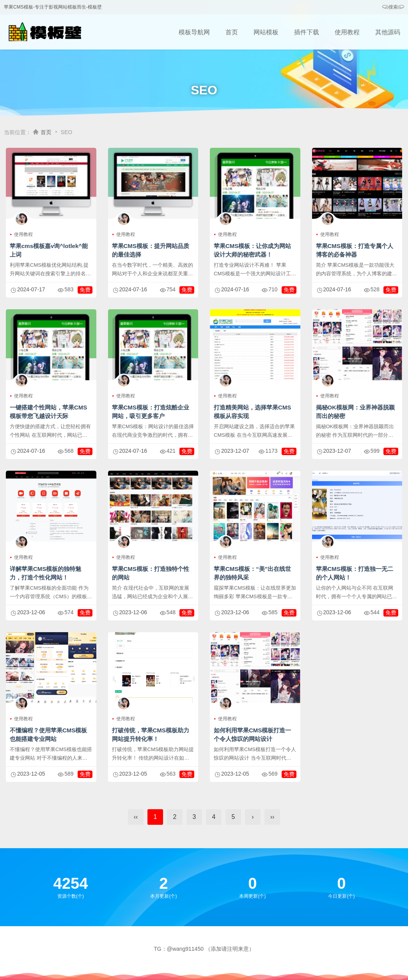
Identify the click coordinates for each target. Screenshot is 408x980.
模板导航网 (194, 32)
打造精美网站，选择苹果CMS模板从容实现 (252, 412)
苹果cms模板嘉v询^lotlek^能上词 (49, 250)
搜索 (393, 7)
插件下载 (307, 32)
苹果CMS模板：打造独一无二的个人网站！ (355, 573)
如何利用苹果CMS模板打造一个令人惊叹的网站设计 (252, 735)
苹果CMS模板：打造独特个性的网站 (151, 573)
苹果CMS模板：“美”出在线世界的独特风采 (252, 573)
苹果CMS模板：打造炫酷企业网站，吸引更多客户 (151, 412)
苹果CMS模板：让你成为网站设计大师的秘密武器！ (252, 250)
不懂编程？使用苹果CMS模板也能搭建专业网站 (48, 735)
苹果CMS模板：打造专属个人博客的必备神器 (355, 250)
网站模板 (266, 32)
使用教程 (347, 32)
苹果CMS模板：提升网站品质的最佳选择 (151, 250)
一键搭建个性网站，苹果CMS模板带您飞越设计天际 (48, 412)
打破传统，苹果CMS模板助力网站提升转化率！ (151, 735)
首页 (232, 32)
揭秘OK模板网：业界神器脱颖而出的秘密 (356, 412)
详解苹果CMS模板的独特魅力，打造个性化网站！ (45, 573)
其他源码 (388, 32)
